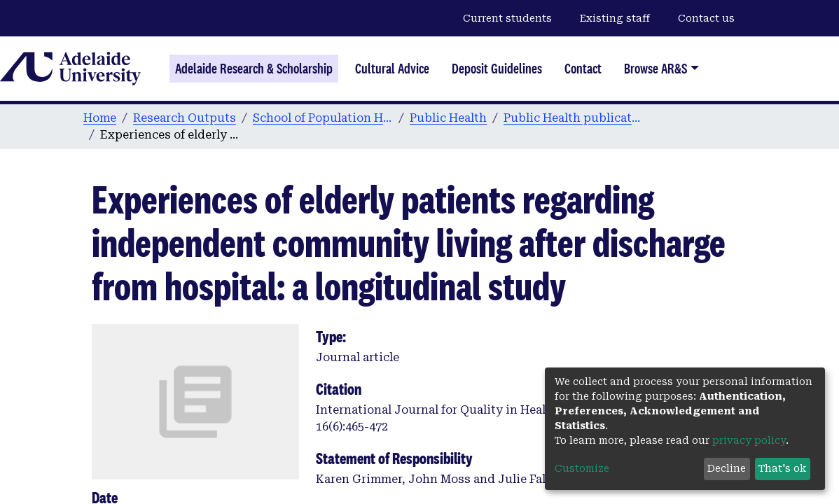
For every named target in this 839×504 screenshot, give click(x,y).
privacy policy (749, 440)
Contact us (706, 18)
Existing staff (615, 18)
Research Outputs (185, 118)
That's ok (782, 468)
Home (100, 118)
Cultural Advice (392, 69)
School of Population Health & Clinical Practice (323, 118)
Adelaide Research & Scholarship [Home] (254, 69)
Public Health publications (574, 118)
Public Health (448, 118)
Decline (727, 468)
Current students (507, 18)
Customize (582, 468)
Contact (583, 69)
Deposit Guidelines (497, 69)
